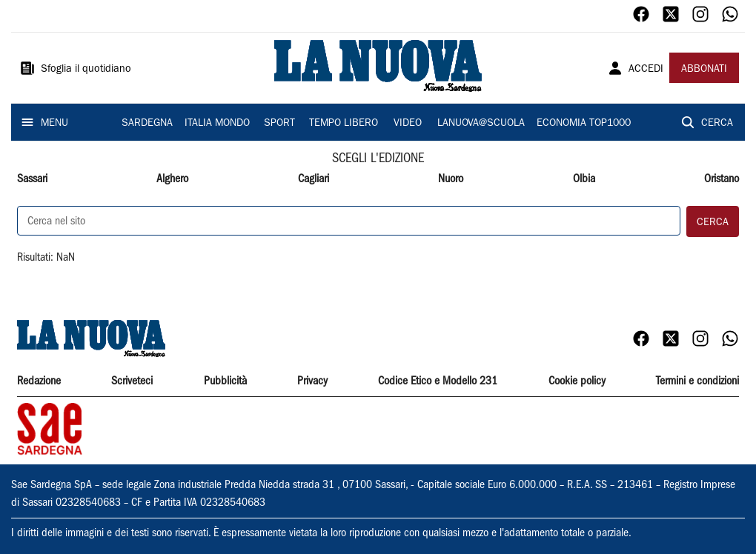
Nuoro (451, 179)
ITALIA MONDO (217, 124)
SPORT (279, 124)
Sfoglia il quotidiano (86, 70)
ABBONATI (704, 70)
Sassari (32, 179)
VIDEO (408, 124)
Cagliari (314, 179)
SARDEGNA (147, 124)
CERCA (717, 124)
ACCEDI (646, 70)
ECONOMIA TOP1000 (584, 124)
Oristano (722, 179)
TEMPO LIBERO (344, 124)
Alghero (172, 179)
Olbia (584, 179)
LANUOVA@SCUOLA (481, 124)
